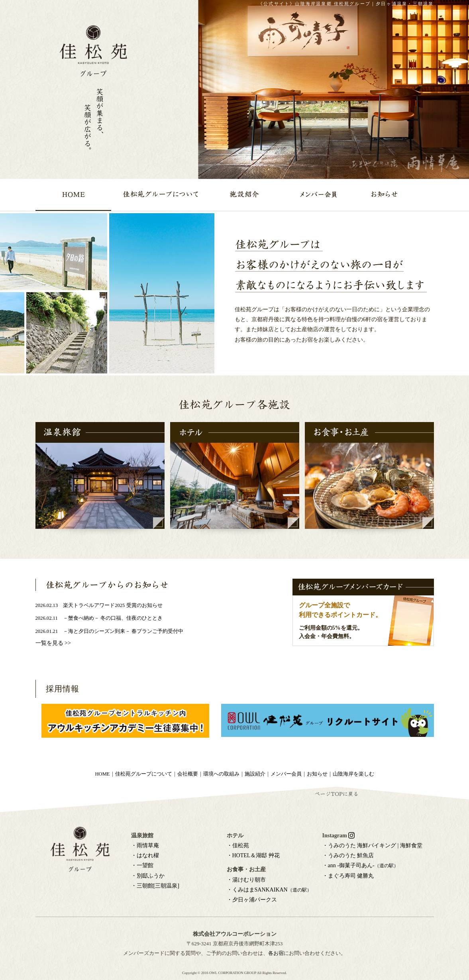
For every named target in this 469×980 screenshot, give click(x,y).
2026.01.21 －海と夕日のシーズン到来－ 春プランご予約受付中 (110, 631)
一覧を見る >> (53, 643)
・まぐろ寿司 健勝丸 (348, 876)
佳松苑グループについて (144, 774)
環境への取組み (221, 774)
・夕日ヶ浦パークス (252, 900)
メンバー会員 (286, 774)
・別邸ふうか (148, 876)
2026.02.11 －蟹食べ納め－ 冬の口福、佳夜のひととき (99, 618)
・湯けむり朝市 (246, 880)
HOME (102, 774)
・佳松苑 (238, 845)
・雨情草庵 (145, 845)
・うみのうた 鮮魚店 (348, 855)
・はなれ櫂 (145, 855)
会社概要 (188, 774)
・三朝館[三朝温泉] (155, 886)
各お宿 (276, 953)
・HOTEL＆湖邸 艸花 (253, 855)
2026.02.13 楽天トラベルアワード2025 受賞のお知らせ (99, 605)
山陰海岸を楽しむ (353, 774)
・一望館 (142, 865)
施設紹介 (255, 774)
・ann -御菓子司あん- (360, 865)
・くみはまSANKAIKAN (269, 890)
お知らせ (317, 774)
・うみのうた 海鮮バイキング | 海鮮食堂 (372, 845)
